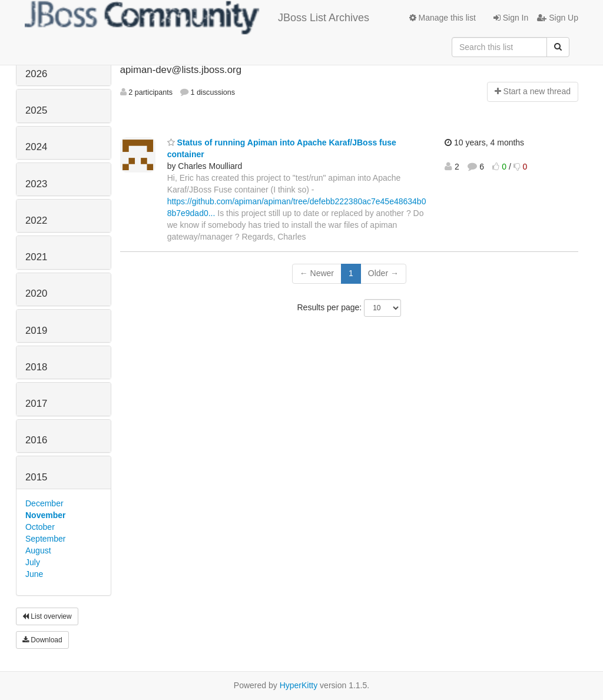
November (45, 515)
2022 (36, 220)
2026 (36, 74)
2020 (36, 293)
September (45, 539)
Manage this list (443, 18)
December (44, 503)
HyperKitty (299, 685)
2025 (36, 110)
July (33, 562)
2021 (36, 257)
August (38, 550)
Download (42, 640)
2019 (36, 331)
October (40, 527)
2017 (36, 404)
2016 (36, 440)
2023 (36, 184)
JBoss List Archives (197, 18)
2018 (36, 367)
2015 (36, 477)
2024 (36, 147)
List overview (47, 616)
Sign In (511, 18)
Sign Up (558, 18)
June (34, 574)
